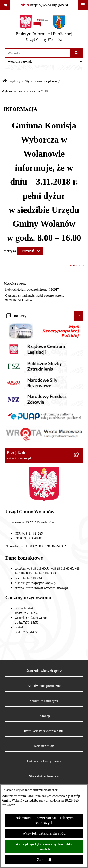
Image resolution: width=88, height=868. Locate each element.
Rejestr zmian (44, 746)
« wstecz (77, 265)
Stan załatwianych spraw (44, 671)
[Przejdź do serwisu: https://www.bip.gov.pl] (44, 5)
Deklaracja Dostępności (44, 761)
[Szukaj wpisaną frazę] (77, 53)
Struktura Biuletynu (44, 701)
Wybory (15, 81)
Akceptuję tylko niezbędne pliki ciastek (44, 847)
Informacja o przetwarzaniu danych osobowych (44, 820)
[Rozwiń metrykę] (30, 251)
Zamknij (44, 860)
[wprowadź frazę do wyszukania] (38, 53)
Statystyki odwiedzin (44, 776)
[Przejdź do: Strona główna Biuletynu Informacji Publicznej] (5, 81)
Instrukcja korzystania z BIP (44, 731)
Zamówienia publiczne (44, 686)
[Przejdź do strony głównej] (44, 29)
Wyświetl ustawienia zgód (44, 833)
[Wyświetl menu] (83, 5)
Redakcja (44, 716)
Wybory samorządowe (41, 81)
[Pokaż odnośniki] (5, 5)
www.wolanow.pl (56, 588)
